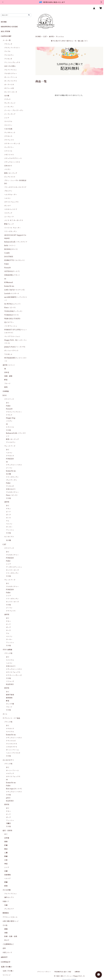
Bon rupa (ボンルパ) (14, 789)
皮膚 (6, 871)
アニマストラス (12, 744)
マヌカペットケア (11, 209)
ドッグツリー (9, 147)
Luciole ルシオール (12, 293)
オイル (5, 714)
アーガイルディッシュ (14, 567)
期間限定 (6, 913)
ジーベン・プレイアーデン (14, 110)
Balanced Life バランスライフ (16, 242)
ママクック (8, 213)
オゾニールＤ (9, 88)
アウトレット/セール (10, 917)
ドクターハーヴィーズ (12, 144)
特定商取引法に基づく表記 (63, 972)
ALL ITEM (5, 31)
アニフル (7, 51)
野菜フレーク (9, 224)
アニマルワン (9, 55)
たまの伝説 (8, 129)
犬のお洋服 (7, 890)
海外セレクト (9, 897)
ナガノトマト (9, 155)
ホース (8, 518)
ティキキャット (10, 133)
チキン (8, 509)
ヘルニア (8, 878)
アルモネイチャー (11, 74)
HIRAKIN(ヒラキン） (12, 275)
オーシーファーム (11, 77)
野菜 (6, 380)
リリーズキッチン (11, 231)
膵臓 (6, 882)
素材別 (7, 688)
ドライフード (9, 399)
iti (5, 279)
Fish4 (6, 264)
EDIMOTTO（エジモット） (15, 260)
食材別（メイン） (9, 365)
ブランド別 (8, 653)
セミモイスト (9, 537)
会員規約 (77, 972)
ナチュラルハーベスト (12, 162)
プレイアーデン (12, 480)
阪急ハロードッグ (11, 173)
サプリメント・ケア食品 (11, 718)
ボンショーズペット (11, 351)
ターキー (9, 527)
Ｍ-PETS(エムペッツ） (13, 304)
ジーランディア (10, 114)
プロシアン (8, 191)
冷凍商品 (6, 391)
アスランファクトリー (12, 48)
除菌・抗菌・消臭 (11, 936)
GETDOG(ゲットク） (12, 271)
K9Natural (9, 282)
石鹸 (6, 905)
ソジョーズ (10, 681)
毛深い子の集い (8, 971)
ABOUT (4, 957)
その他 (8, 430)
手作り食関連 (7, 650)
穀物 (6, 387)
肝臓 (6, 845)
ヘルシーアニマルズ (13, 753)
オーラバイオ (9, 85)
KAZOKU (10, 684)
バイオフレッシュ (11, 326)
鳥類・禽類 (8, 376)
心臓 (6, 853)
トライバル (8, 151)
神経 (6, 864)
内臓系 (8, 823)
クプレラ (7, 99)
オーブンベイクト (11, 81)
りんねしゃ (8, 354)
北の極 (7, 96)
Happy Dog (11, 418)
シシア (7, 118)
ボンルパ (7, 206)
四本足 (7, 372)
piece (8, 798)
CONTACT (6, 962)
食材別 (51, 37)
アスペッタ (8, 44)
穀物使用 (9, 698)
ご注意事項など (8, 944)
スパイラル (8, 121)
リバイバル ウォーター (13, 228)
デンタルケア (9, 909)
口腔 (6, 860)
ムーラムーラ (9, 217)
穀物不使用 (10, 695)
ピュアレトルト (10, 177)
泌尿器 (7, 838)
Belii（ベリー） (10, 246)
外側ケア (6, 901)
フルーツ (7, 383)
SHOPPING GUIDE (9, 27)
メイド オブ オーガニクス (14, 220)
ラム (8, 521)
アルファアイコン (11, 70)
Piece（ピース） (10, 308)
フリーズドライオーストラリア (15, 187)
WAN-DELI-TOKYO (12, 319)
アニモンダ (8, 59)
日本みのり (8, 166)
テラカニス (8, 136)
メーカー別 (7, 40)
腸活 (6, 849)
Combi (7, 253)
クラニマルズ (11, 741)
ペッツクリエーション (12, 336)
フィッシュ (10, 530)
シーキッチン (9, 107)
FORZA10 (10, 459)
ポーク (8, 515)
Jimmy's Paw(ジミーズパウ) (15, 347)
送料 (4, 948)
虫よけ (7, 940)
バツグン (8, 169)
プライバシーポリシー (44, 972)
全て (8, 403)
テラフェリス (9, 140)
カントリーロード (11, 92)
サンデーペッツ (10, 103)
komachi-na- (10, 286)
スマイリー (8, 125)
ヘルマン (8, 198)
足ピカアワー (9, 322)
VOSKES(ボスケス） (12, 315)
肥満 (6, 886)
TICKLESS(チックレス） (14, 311)
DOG (5, 395)
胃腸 (6, 842)
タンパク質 (10, 704)
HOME (38, 37)
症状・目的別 (7, 831)
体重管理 (8, 875)
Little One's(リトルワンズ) (14, 290)
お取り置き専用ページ (11, 921)
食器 (6, 933)
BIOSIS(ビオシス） (11, 249)
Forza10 (8, 268)
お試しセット (7, 952)
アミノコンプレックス (12, 62)
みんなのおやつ (8, 760)
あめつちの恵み (10, 66)
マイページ (7, 975)
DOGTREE (9, 257)
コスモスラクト (12, 747)
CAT (45, 37)
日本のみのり (11, 489)
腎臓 (6, 856)
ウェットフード (10, 446)
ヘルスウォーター (11, 195)
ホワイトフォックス (11, 202)
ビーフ (8, 512)
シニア (7, 867)
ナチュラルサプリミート (13, 158)
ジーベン (9, 468)
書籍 (6, 929)
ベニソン (9, 524)
